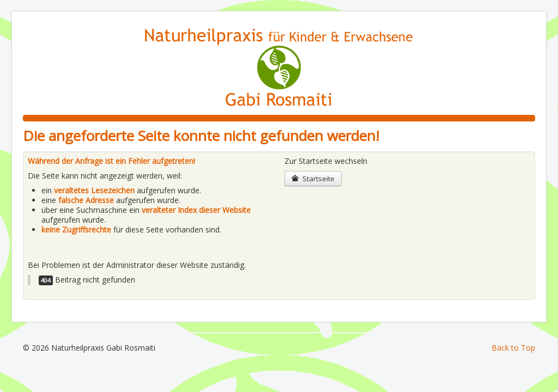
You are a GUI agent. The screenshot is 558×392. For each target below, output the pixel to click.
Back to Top (513, 348)
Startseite (313, 179)
